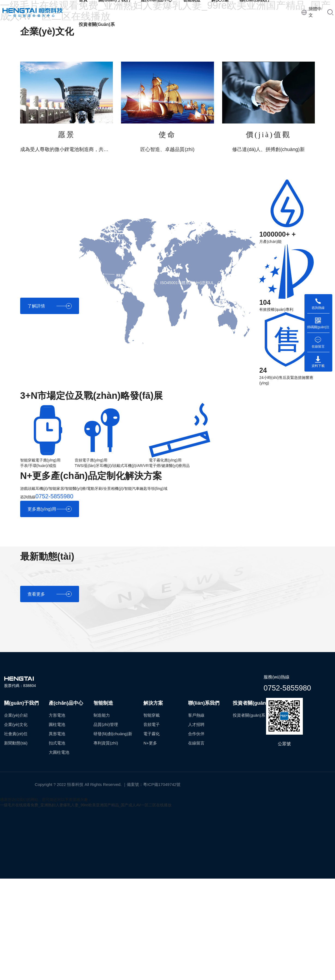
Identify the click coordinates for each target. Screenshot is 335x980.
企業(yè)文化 (16, 724)
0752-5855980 (287, 688)
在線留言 (196, 743)
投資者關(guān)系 (97, 24)
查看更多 (50, 594)
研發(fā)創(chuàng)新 (113, 734)
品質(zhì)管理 (106, 724)
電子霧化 (152, 734)
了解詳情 (50, 306)
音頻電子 (152, 724)
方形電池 (57, 715)
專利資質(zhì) (106, 743)
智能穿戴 (152, 715)
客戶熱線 (196, 715)
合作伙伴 (196, 734)
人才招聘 (196, 724)
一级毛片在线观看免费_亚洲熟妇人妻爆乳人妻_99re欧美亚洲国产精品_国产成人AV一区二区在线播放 (86, 805)
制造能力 (102, 715)
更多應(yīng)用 (50, 509)
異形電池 (57, 734)
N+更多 (150, 743)
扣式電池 (57, 743)
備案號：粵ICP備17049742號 (154, 784)
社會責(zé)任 (16, 734)
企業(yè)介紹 (16, 715)
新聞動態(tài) (16, 743)
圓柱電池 (57, 724)
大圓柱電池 (59, 752)
